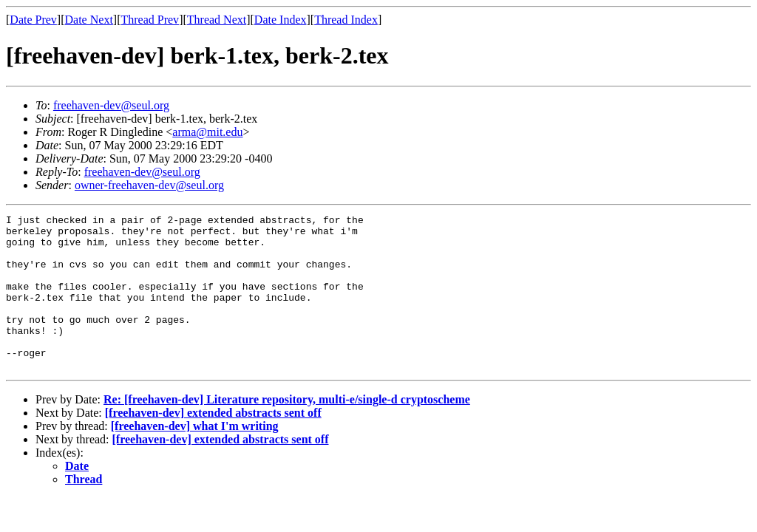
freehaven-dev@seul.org (111, 105)
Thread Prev (150, 20)
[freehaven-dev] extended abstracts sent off (213, 444)
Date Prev (33, 20)
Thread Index (346, 20)
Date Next (89, 20)
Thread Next (217, 20)
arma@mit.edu (207, 132)
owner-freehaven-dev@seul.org (149, 185)
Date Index (281, 20)
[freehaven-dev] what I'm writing (195, 457)
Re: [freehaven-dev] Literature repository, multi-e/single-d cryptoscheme (287, 430)
